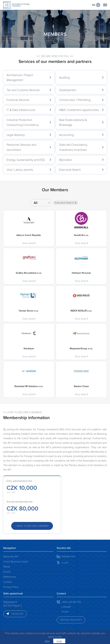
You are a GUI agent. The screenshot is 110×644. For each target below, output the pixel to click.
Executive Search (65, 203)
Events (7, 571)
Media (7, 566)
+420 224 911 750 (71, 602)
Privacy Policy (11, 587)
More (47, 641)
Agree (59, 641)
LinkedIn (66, 607)
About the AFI (11, 556)
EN (96, 5)
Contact (8, 582)
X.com (65, 611)
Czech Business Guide (16, 561)
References (10, 577)
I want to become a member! (32, 526)
